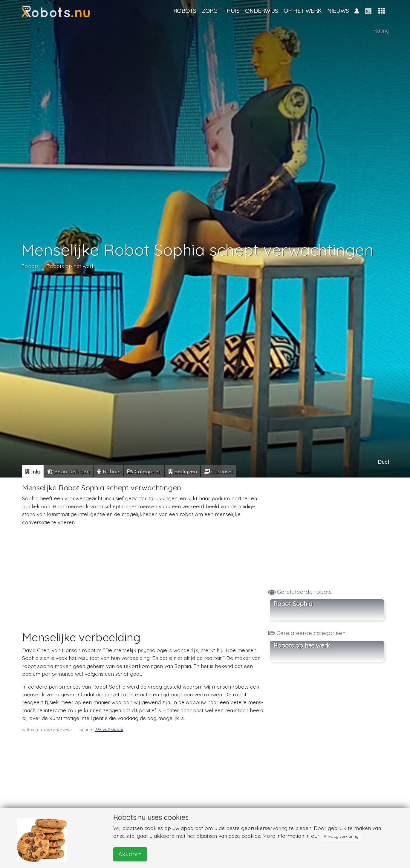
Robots (30, 266)
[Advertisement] (143, 573)
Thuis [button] (231, 11)
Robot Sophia (293, 604)
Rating (381, 31)
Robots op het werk (71, 266)
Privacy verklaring (341, 836)
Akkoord (130, 854)
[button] (382, 11)
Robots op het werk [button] (302, 645)
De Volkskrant (109, 730)
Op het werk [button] (303, 11)
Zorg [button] (209, 11)
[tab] (33, 471)
